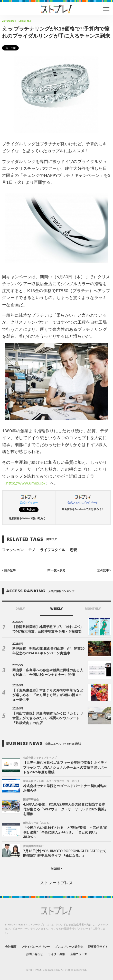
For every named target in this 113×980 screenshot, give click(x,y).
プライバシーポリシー (36, 947)
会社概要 (11, 947)
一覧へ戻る (56, 570)
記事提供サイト (98, 947)
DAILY (20, 609)
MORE (57, 869)
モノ (32, 550)
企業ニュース (79, 954)
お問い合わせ (34, 954)
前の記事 (9, 570)
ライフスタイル (53, 550)
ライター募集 (56, 954)
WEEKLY (56, 609)
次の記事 (104, 570)
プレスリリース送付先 (69, 947)
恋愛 (73, 550)
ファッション (13, 550)
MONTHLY (93, 609)
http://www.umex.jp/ (26, 483)
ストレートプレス (56, 883)
